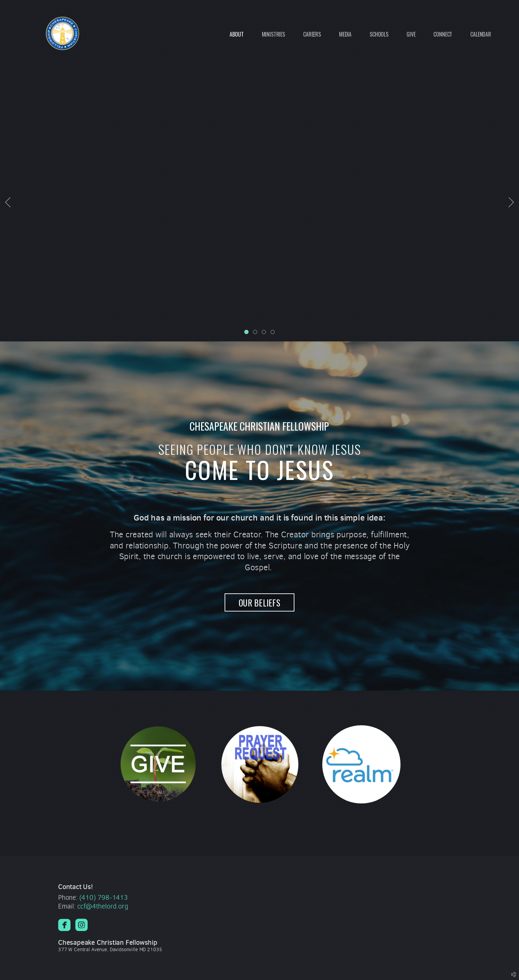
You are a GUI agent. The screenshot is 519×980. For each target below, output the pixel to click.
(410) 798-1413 (104, 898)
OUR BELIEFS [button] (259, 603)
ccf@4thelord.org (103, 906)
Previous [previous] (8, 202)
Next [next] (511, 202)
